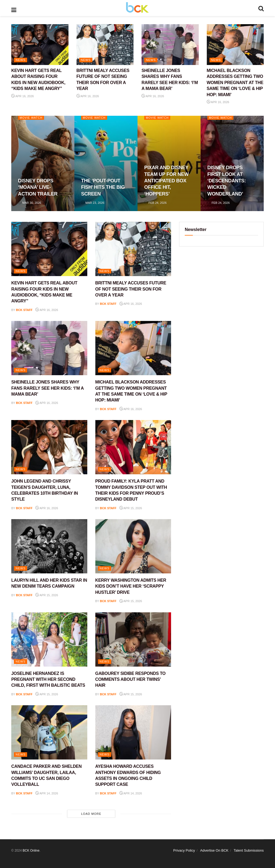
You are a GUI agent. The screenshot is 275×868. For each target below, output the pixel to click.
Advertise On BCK (214, 850)
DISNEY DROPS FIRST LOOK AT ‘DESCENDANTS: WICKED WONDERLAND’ (227, 181)
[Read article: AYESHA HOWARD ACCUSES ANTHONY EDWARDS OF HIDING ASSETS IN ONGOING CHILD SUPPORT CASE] (133, 732)
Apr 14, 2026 (47, 793)
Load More (91, 814)
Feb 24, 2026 (155, 203)
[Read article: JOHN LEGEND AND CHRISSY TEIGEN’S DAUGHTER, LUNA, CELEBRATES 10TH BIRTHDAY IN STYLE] (49, 447)
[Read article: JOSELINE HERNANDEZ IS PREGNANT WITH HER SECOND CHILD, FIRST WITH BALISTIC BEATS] (49, 639)
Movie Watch (32, 118)
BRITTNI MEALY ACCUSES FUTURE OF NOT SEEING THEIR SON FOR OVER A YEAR (131, 289)
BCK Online (31, 851)
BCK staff (24, 310)
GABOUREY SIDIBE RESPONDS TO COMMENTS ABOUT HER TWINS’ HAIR (131, 679)
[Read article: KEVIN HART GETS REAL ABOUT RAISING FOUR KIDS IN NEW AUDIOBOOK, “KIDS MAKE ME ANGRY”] (40, 45)
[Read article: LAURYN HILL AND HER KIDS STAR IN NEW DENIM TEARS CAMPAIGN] (49, 546)
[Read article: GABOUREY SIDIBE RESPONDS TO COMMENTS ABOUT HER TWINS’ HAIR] (133, 639)
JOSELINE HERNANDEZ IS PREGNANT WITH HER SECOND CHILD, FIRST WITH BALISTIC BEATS (48, 679)
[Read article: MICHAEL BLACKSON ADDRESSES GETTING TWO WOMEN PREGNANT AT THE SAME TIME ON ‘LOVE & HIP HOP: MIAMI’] (235, 45)
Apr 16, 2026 (23, 96)
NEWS (21, 60)
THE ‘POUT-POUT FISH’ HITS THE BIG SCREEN (103, 187)
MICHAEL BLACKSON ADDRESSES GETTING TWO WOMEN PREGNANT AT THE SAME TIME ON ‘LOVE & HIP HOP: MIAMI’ (235, 83)
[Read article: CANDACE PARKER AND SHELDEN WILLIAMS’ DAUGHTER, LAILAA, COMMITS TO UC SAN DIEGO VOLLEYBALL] (49, 732)
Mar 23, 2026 (93, 203)
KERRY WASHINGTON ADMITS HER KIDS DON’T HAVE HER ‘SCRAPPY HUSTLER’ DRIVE (131, 586)
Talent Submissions (249, 850)
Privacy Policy (184, 850)
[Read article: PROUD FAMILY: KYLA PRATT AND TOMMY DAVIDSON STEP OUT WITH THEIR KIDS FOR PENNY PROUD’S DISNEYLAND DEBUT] (133, 447)
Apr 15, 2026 (131, 508)
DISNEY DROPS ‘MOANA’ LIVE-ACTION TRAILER (38, 187)
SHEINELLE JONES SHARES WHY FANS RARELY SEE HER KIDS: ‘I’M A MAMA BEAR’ (48, 388)
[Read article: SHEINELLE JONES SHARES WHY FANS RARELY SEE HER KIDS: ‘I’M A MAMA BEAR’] (170, 45)
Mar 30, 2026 (30, 203)
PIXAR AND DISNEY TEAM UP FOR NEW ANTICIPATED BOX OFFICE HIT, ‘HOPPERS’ (166, 181)
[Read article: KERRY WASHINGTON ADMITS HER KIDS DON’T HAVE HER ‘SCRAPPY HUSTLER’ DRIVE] (133, 546)
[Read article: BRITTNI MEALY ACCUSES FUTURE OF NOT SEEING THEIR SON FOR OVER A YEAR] (105, 45)
